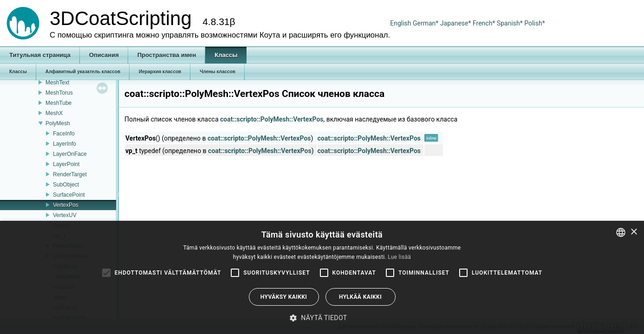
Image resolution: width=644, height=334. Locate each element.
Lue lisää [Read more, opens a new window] (399, 257)
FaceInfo (64, 134)
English (400, 23)
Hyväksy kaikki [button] (284, 297)
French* (485, 23)
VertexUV (65, 215)
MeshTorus (59, 93)
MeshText (57, 83)
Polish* (535, 23)
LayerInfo (65, 144)
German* (426, 23)
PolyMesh (58, 123)
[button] (322, 318)
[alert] (322, 277)
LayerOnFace (70, 154)
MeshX (54, 113)
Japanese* (456, 23)
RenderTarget (70, 174)
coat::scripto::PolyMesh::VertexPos (272, 119)
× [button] (634, 232)
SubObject (66, 185)
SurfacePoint (69, 195)
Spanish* (510, 23)
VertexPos (66, 205)
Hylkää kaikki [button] (360, 297)
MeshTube (59, 103)
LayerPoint (66, 164)
